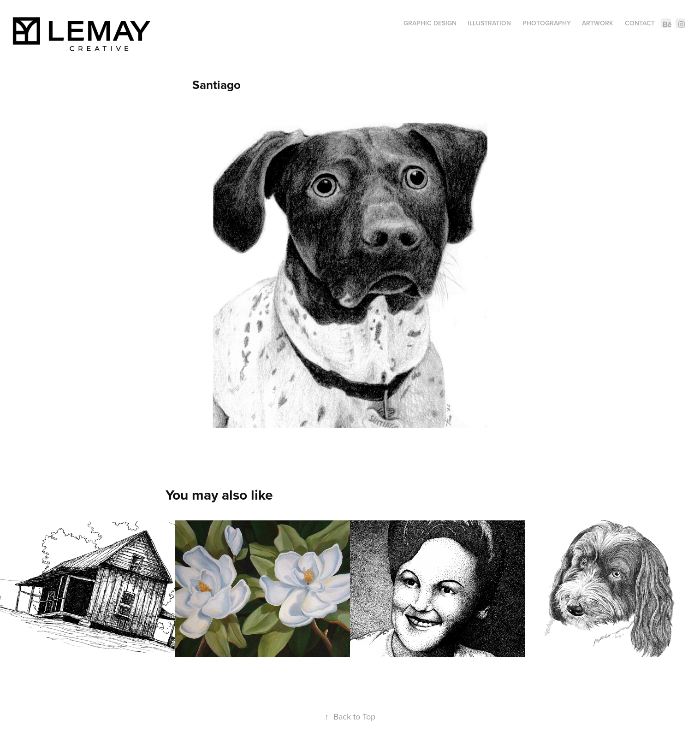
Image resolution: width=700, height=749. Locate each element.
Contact (640, 23)
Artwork (598, 23)
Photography (547, 23)
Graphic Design (430, 23)
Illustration (489, 23)
